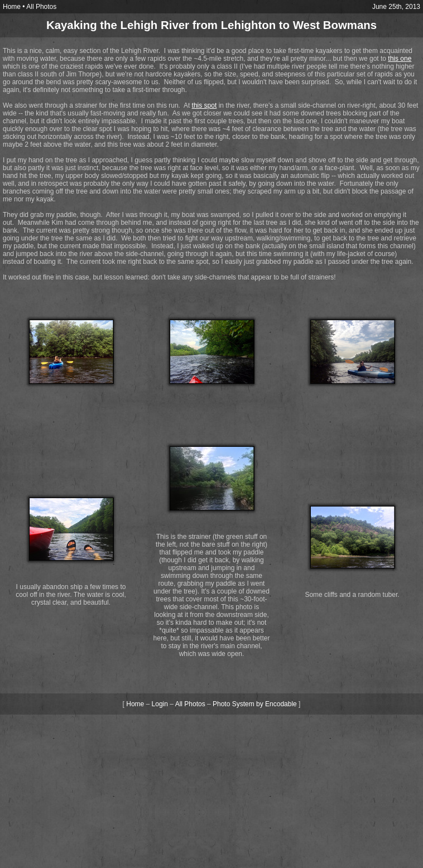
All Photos (41, 7)
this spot (205, 105)
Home (12, 7)
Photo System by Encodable (255, 704)
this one (400, 59)
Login (160, 704)
